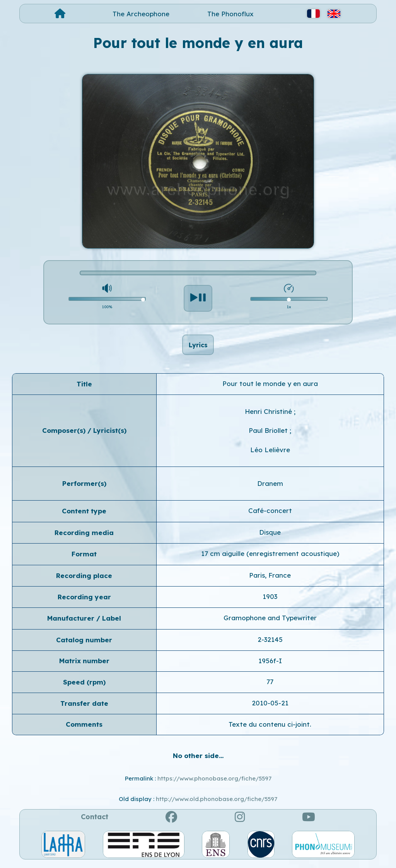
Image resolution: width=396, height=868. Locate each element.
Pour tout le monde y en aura (270, 388)
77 (270, 686)
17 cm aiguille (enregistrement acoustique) (270, 558)
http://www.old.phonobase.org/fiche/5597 (217, 803)
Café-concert (270, 515)
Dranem (270, 488)
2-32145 (270, 644)
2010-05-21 (270, 707)
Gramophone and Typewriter (270, 622)
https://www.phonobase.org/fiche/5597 (214, 783)
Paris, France (270, 579)
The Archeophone (141, 14)
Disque (270, 536)
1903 (270, 601)
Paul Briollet (269, 435)
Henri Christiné (269, 416)
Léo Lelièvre (270, 454)
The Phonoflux (230, 14)
